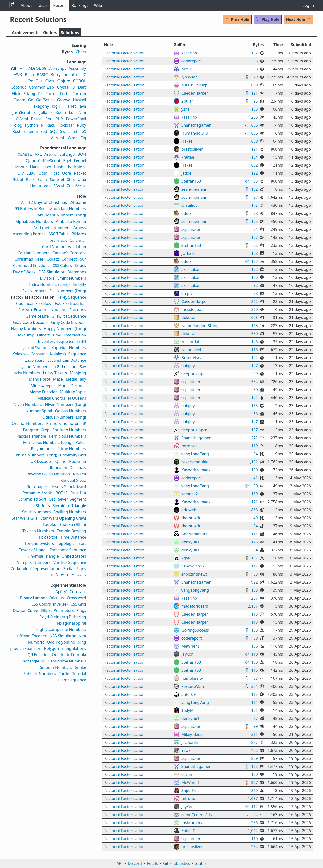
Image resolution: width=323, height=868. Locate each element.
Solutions (70, 33)
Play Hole (268, 19)
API (119, 863)
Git (166, 863)
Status (201, 863)
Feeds (153, 863)
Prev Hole (237, 19)
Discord (135, 863)
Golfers (50, 33)
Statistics (182, 863)
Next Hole (298, 19)
